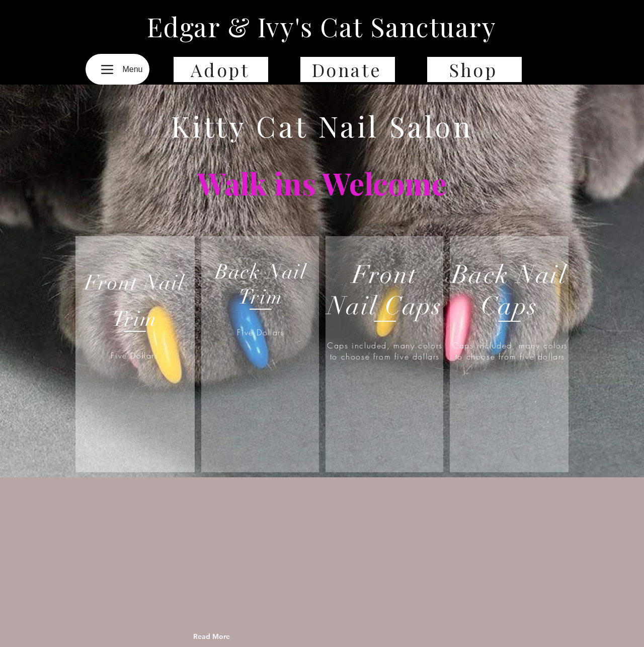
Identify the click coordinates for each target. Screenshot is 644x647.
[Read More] (234, 636)
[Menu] (117, 69)
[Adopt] (221, 69)
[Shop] (474, 69)
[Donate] (348, 69)
